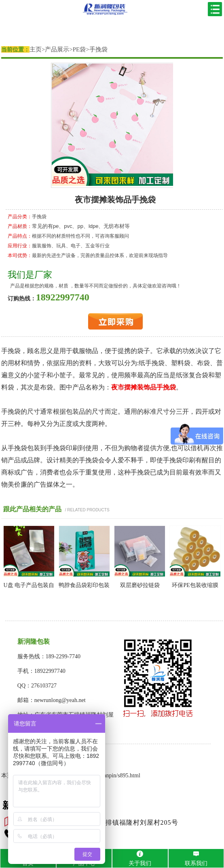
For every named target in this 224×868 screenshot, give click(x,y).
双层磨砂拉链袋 (140, 585)
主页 (36, 49)
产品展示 (57, 49)
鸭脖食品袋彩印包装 (84, 585)
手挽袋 (98, 49)
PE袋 (79, 49)
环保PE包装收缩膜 (195, 585)
